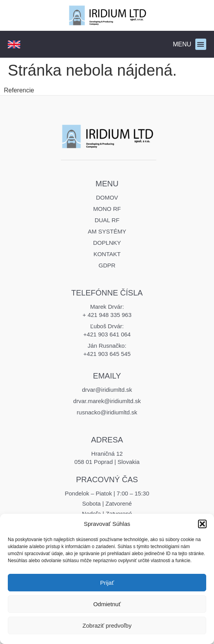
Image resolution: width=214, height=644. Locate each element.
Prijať (107, 583)
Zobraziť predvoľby (107, 625)
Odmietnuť (107, 604)
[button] (202, 524)
